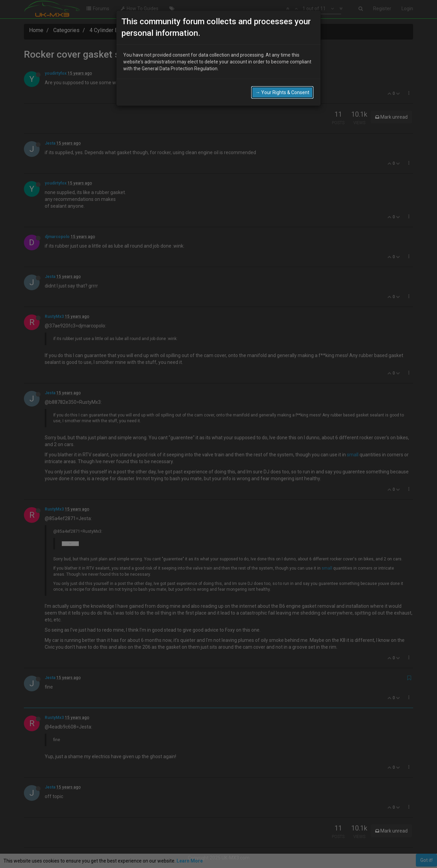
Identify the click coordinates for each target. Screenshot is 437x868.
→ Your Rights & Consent (282, 92)
